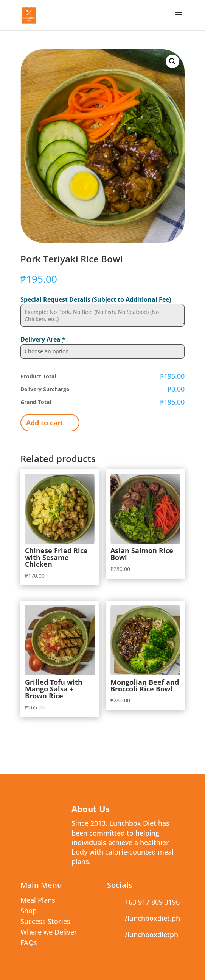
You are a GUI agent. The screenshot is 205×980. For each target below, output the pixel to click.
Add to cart (45, 423)
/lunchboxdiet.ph (152, 918)
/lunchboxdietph (151, 935)
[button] (172, 61)
